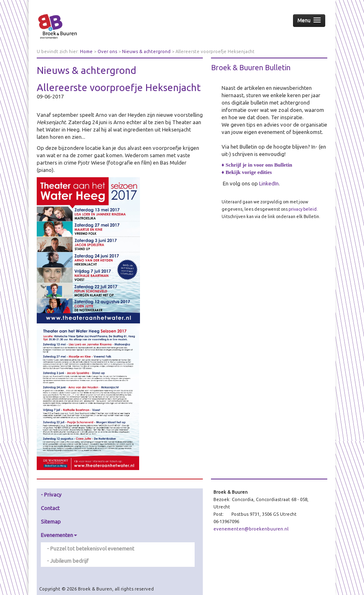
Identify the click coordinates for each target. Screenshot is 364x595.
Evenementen (59, 535)
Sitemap (51, 521)
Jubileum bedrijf (69, 561)
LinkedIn (269, 183)
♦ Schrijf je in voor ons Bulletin (257, 165)
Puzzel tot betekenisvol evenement (92, 548)
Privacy (53, 495)
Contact (50, 508)
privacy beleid (303, 209)
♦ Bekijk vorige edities (247, 172)
